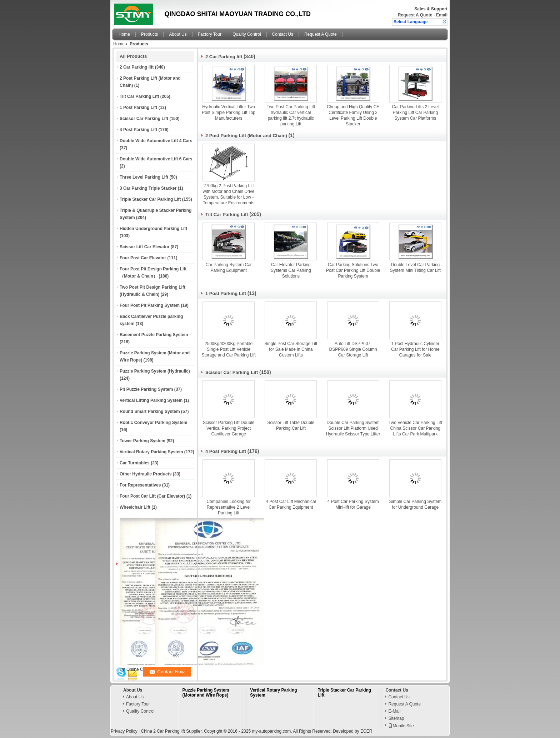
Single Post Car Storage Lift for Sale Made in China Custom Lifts (291, 349)
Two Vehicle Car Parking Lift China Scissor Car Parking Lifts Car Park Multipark (415, 428)
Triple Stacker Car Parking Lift (150, 199)
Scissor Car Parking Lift (144, 119)
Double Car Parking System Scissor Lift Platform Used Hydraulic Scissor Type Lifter (353, 428)
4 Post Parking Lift (138, 130)
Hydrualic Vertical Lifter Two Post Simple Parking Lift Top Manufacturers (229, 113)
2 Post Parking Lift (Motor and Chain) (246, 136)
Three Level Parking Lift (144, 177)
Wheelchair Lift (135, 507)
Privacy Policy (124, 731)
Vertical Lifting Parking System (151, 400)
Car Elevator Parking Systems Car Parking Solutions (291, 270)
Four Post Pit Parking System (150, 305)
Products (149, 34)
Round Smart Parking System (150, 412)
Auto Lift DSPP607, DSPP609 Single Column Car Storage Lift (353, 349)
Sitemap (396, 718)
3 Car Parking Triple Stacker (148, 188)
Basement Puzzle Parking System (154, 335)
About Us (178, 34)
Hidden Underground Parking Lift (153, 229)
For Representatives (140, 485)
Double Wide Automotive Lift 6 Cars (156, 159)
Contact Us (283, 34)
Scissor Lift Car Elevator (144, 247)
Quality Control (247, 34)
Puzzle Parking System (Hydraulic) (155, 371)
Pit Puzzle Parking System (146, 389)
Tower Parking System (142, 441)
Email (442, 15)
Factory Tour (210, 34)
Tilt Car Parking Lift (139, 96)
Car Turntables (135, 463)
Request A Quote (415, 15)
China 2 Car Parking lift (163, 731)
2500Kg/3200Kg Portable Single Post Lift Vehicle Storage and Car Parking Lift (228, 349)
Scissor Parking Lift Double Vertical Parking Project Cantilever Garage (229, 428)
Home (124, 34)
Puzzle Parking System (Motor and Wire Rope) (206, 693)
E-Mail (394, 711)
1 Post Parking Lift (138, 108)
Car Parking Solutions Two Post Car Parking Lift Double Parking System (353, 270)
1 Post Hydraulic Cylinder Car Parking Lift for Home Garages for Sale (415, 349)
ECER (366, 731)
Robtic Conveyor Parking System (153, 423)
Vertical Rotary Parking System (151, 452)
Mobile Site (401, 726)
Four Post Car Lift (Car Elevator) (152, 496)
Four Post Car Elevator (143, 258)
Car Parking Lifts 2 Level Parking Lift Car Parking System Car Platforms (416, 113)
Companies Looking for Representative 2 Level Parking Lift (228, 507)
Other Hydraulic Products (146, 474)
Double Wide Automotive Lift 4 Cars (156, 141)
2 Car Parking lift (137, 67)
